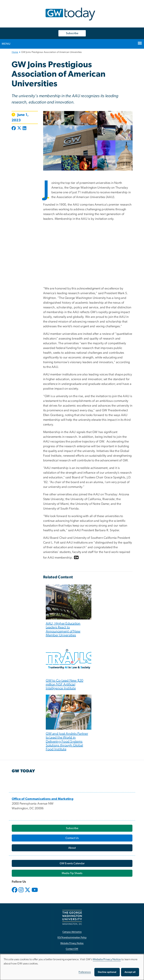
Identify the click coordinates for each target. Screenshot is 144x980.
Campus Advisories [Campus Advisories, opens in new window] (72, 932)
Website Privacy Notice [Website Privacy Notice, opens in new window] (72, 943)
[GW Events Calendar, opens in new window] (72, 863)
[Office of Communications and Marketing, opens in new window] (43, 799)
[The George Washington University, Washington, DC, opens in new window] (72, 917)
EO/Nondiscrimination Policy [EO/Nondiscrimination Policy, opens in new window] (72, 938)
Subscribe (72, 33)
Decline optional (107, 972)
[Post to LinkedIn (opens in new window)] (24, 129)
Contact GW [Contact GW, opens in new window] (72, 949)
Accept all (130, 972)
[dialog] (72, 967)
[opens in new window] (15, 892)
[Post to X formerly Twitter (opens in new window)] (19, 129)
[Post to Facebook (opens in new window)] (14, 129)
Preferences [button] (85, 972)
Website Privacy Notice (107, 959)
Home (15, 52)
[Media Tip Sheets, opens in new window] (72, 873)
